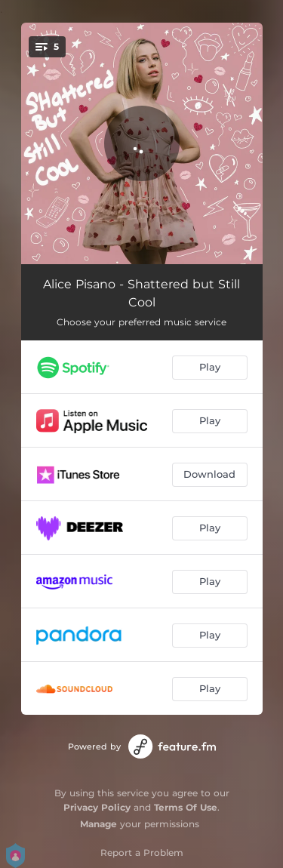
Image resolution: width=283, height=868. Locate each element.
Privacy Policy (97, 807)
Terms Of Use (186, 807)
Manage (98, 824)
